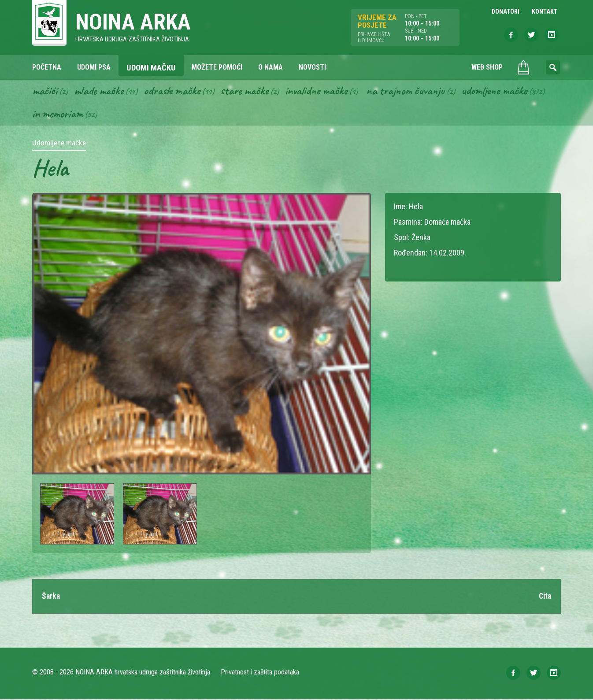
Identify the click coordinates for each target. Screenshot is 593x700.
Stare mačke (249, 92)
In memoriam (58, 115)
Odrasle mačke (175, 92)
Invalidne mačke (323, 92)
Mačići (45, 92)
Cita (544, 598)
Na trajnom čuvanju (414, 92)
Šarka (51, 598)
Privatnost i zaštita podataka (260, 673)
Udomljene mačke (505, 92)
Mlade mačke (100, 92)
